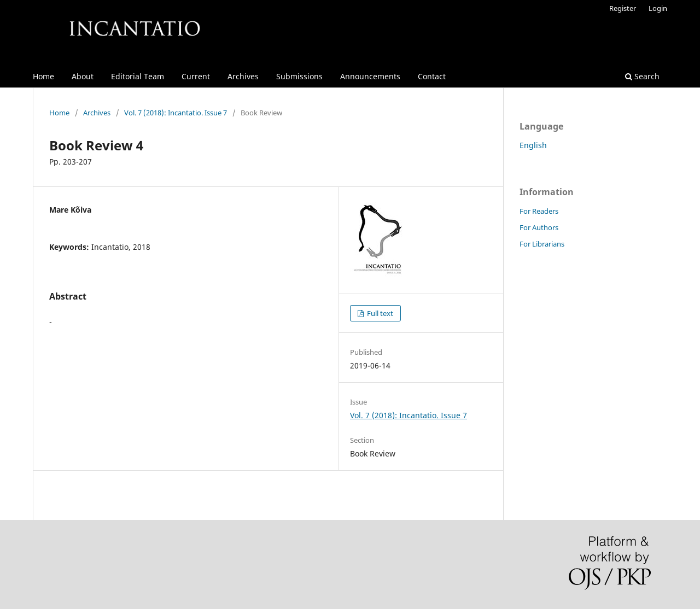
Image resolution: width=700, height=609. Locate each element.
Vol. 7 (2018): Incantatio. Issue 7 (176, 113)
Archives (243, 76)
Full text (379, 313)
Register (623, 8)
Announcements (370, 76)
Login (658, 8)
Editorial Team (138, 76)
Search (642, 76)
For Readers (539, 211)
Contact (432, 76)
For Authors (539, 227)
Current (196, 76)
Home (43, 76)
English (533, 145)
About (83, 76)
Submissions (299, 76)
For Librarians (542, 244)
